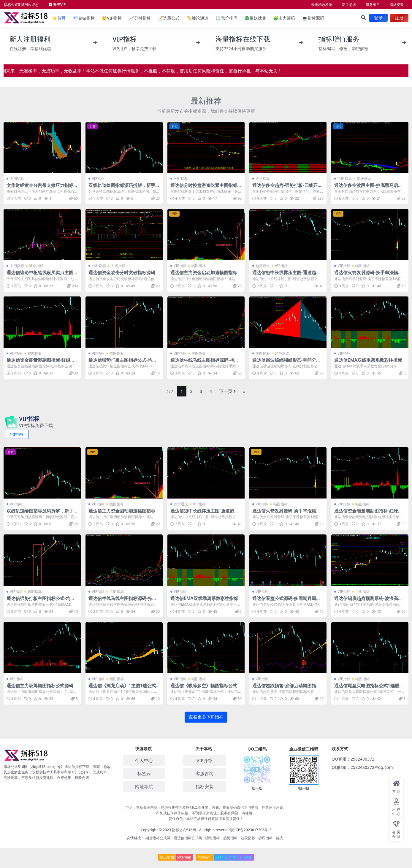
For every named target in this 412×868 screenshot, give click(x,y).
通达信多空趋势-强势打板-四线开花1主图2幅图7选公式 (287, 188)
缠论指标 (36, 266)
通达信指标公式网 (188, 838)
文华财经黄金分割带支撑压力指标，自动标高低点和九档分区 (42, 188)
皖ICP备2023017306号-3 (251, 830)
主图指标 (17, 178)
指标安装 (397, 5)
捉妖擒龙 (255, 18)
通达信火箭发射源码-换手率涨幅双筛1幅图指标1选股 (368, 275)
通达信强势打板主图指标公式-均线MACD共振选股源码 (123, 363)
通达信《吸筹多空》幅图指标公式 (204, 685)
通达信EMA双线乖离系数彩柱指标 (368, 360)
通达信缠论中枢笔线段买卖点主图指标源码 (42, 275)
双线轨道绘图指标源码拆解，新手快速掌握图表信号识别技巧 (124, 188)
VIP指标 (112, 18)
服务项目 (373, 5)
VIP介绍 (205, 760)
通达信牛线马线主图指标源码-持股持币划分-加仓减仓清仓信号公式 (205, 363)
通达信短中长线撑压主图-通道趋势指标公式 (286, 275)
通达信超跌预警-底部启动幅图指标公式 (286, 688)
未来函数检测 (322, 5)
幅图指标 (199, 266)
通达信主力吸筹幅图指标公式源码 (40, 685)
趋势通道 (263, 266)
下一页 (228, 391)
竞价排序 (226, 18)
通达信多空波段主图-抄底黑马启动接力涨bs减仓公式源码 (368, 188)
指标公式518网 (184, 830)
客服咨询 (205, 773)
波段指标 (248, 838)
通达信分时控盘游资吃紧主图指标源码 (206, 188)
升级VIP (57, 5)
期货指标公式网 (158, 838)
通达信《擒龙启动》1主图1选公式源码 (122, 688)
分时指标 (140, 18)
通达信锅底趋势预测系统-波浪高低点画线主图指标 (368, 601)
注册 (399, 18)
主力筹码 (284, 18)
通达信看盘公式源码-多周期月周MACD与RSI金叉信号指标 (288, 601)
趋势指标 (230, 838)
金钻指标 (84, 18)
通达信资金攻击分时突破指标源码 (122, 272)
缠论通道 (198, 18)
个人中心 (144, 760)
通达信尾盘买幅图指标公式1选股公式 (369, 688)
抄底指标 (265, 838)
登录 (378, 18)
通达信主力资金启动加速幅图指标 (204, 272)
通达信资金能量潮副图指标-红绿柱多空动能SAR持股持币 (41, 363)
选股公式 (168, 18)
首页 (59, 18)
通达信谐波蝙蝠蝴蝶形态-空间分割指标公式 (286, 363)
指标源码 (313, 18)
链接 (279, 838)
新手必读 (349, 5)
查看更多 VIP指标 (206, 717)
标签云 (144, 773)
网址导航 (144, 786)
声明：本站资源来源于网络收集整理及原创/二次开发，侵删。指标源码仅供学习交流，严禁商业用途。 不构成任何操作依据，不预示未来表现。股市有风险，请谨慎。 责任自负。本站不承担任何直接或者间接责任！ (206, 813)
